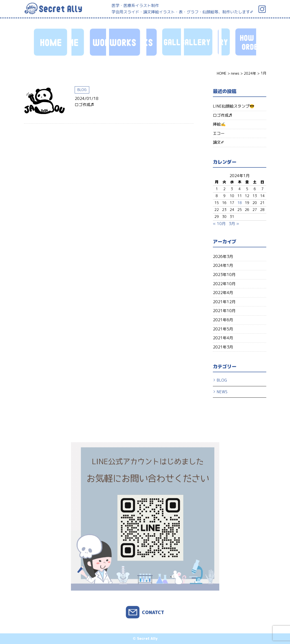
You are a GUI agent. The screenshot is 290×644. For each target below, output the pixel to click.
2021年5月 (223, 329)
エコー (219, 133)
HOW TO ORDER (164, 42)
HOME (51, 42)
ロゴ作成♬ (84, 105)
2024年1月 (223, 265)
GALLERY (126, 42)
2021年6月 (223, 320)
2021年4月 (223, 338)
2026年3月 (223, 256)
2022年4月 (223, 293)
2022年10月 (224, 284)
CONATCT (153, 612)
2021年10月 (224, 311)
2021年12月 (224, 302)
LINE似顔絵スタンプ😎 (234, 106)
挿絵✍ (219, 124)
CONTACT (239, 42)
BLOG (82, 90)
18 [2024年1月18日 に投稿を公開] (240, 203)
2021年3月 (223, 347)
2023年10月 (224, 275)
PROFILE (201, 42)
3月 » (234, 224)
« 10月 (219, 224)
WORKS (89, 42)
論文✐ (218, 142)
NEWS (222, 392)
